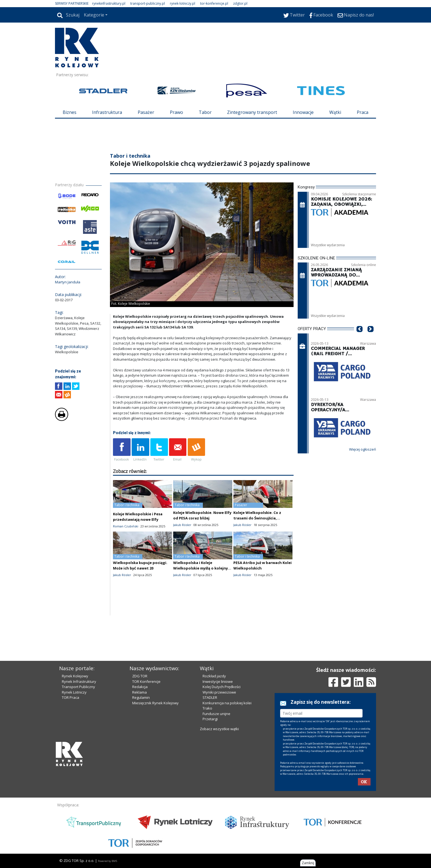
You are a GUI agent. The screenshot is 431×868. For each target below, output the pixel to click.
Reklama (139, 692)
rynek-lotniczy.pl (183, 3)
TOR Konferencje (146, 681)
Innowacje (303, 112)
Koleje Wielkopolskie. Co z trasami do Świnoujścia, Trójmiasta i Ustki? (257, 518)
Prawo (176, 112)
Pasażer (146, 112)
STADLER (210, 697)
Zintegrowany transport (252, 112)
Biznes (70, 112)
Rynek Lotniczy (74, 692)
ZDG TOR (140, 676)
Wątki (335, 112)
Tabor (205, 112)
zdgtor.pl (240, 3)
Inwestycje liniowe (218, 681)
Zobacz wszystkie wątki (219, 729)
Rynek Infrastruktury (79, 681)
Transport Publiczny (78, 687)
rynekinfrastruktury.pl (109, 3)
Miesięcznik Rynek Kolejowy (155, 703)
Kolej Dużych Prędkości (222, 687)
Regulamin (141, 697)
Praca (363, 112)
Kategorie (94, 15)
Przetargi (210, 719)
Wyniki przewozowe (219, 692)
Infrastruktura (107, 112)
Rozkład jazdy (214, 676)
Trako (207, 708)
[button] (360, 337)
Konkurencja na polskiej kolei (227, 703)
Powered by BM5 (107, 861)
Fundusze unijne (216, 714)
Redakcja (140, 687)
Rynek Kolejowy (75, 676)
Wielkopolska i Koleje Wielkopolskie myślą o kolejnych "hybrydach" (203, 568)
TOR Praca (71, 697)
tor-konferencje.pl (214, 3)
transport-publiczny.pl (148, 3)
